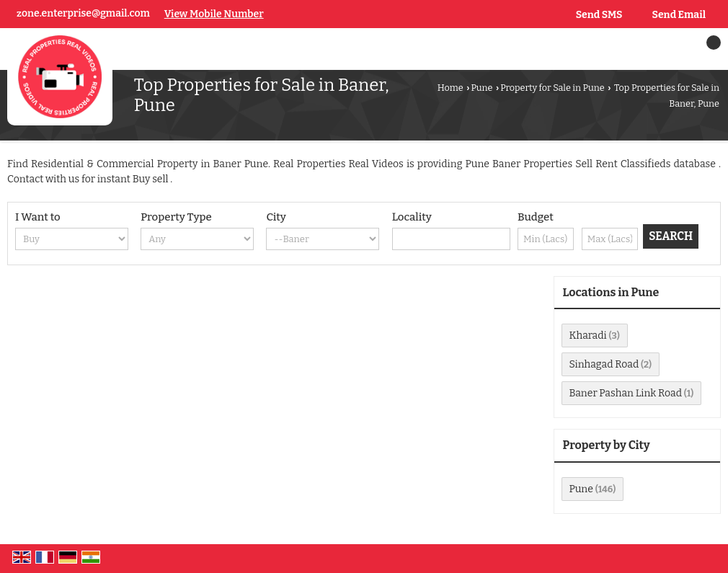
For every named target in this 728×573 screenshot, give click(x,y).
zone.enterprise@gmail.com (83, 13)
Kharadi (588, 336)
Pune (481, 88)
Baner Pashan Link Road (626, 393)
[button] (214, 14)
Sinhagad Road (604, 364)
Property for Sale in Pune (552, 88)
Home (450, 88)
